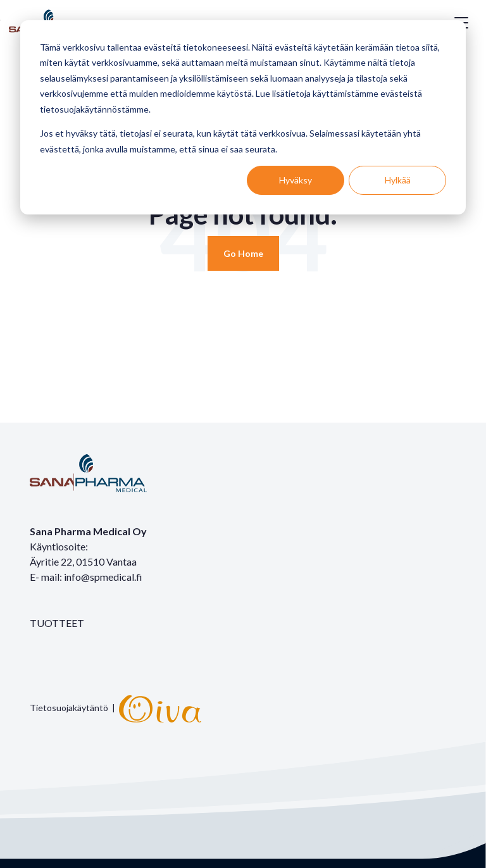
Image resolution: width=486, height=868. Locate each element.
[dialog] (243, 117)
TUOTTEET (57, 623)
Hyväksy (296, 180)
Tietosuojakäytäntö (69, 708)
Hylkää (398, 180)
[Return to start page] (243, 253)
